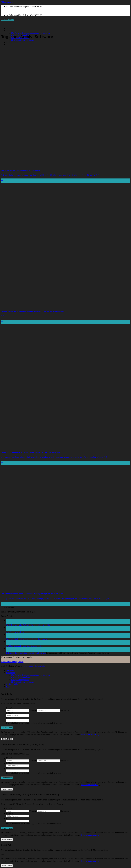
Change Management (20, 680)
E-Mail (10, 713)
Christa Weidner (8, 20)
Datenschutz (40, 666)
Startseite (10, 28)
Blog (8, 44)
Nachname (65, 710)
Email (9, 819)
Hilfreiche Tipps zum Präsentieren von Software (26, 653)
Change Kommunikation (21, 677)
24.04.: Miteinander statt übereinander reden (24, 646)
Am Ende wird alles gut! (16, 632)
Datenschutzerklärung (90, 734)
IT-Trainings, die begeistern (23, 40)
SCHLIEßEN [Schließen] (7, 739)
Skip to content (7, 2)
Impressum (28, 666)
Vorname (33, 710)
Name (9, 708)
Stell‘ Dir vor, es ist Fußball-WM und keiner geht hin (28, 625)
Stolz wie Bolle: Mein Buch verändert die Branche (27, 639)
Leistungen (11, 31)
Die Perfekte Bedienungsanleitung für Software (31, 33)
